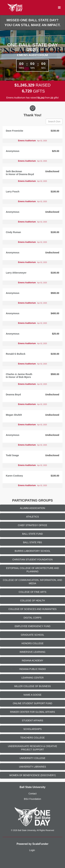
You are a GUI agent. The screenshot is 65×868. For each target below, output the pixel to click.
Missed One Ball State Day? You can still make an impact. (32, 23)
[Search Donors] (54, 121)
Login (32, 850)
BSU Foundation (32, 799)
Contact (32, 794)
